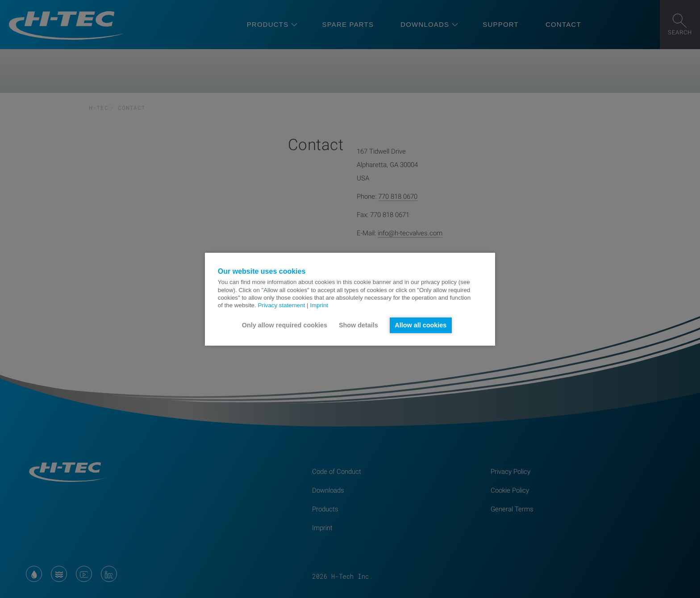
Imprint (319, 305)
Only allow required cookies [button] (285, 325)
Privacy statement (281, 305)
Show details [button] (358, 325)
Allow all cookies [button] (421, 325)
